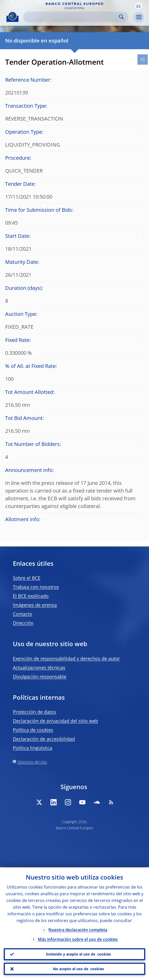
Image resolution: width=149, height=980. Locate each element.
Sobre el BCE (27, 578)
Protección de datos (34, 712)
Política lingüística (33, 748)
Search (121, 17)
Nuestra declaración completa (78, 929)
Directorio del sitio (32, 762)
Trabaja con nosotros (36, 587)
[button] (138, 6)
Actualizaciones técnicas (39, 668)
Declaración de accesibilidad (44, 739)
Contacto (23, 614)
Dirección (23, 623)
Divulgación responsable (40, 677)
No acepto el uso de (78, 969)
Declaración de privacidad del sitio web (55, 721)
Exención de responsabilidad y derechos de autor (66, 658)
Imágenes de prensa (35, 605)
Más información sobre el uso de (78, 939)
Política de (33, 730)
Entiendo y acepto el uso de (78, 954)
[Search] (72, 17)
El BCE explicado (31, 596)
